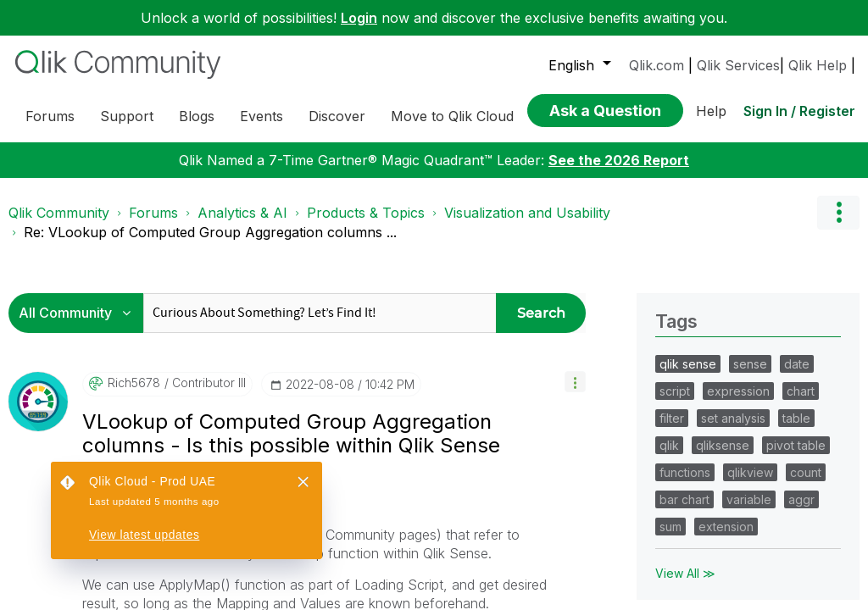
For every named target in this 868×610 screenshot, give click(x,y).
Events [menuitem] (262, 116)
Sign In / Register (799, 106)
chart (801, 552)
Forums (153, 374)
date (797, 525)
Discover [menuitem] (337, 116)
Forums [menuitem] (50, 116)
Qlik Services (738, 65)
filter (672, 579)
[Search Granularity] (80, 474)
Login (359, 18)
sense (750, 525)
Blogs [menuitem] (197, 116)
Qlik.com (657, 65)
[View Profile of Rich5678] (134, 544)
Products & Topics (366, 374)
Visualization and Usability (527, 374)
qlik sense (688, 525)
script (675, 552)
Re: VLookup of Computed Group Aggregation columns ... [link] (210, 393)
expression (738, 552)
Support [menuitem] (127, 116)
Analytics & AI (242, 374)
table (796, 579)
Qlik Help (818, 65)
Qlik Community (59, 374)
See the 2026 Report (619, 321)
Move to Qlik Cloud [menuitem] (452, 116)
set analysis (733, 579)
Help (711, 106)
